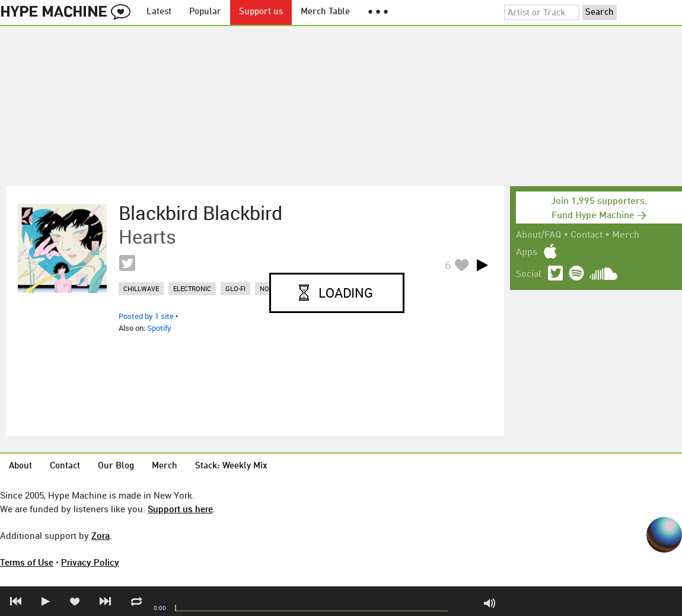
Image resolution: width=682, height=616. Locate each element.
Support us (261, 12)
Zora (101, 535)
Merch (626, 235)
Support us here (180, 509)
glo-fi (235, 288)
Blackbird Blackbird (200, 213)
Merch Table (325, 12)
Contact (587, 235)
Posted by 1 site (146, 316)
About (20, 466)
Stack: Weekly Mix (231, 466)
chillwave (141, 288)
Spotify (159, 328)
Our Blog (116, 466)
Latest (159, 12)
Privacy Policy (90, 562)
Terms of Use (27, 562)
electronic (192, 288)
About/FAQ (538, 235)
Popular (205, 12)
